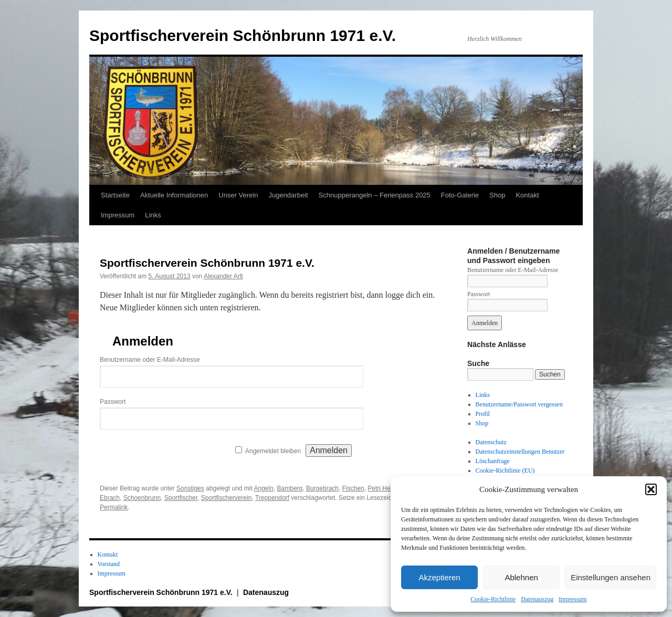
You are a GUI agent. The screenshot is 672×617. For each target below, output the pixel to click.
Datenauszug (537, 599)
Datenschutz (491, 442)
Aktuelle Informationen (174, 195)
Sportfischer (181, 498)
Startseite (115, 195)
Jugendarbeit (288, 195)
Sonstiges (190, 488)
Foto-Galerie (460, 195)
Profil (483, 414)
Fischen (353, 488)
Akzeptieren (439, 577)
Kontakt (527, 195)
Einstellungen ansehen (611, 577)
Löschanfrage (493, 461)
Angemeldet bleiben (273, 451)
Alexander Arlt (223, 276)
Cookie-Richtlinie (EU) (505, 470)
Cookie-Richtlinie (493, 599)
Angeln (264, 488)
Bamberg (290, 488)
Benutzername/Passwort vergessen (519, 404)
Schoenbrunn (142, 498)
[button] (651, 489)
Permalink (114, 507)
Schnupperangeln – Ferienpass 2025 (375, 195)
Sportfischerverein (227, 498)
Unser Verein (238, 195)
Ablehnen (521, 577)
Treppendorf (272, 498)
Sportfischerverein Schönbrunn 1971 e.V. (243, 35)
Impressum (573, 599)
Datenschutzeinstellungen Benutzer (520, 452)
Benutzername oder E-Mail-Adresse (150, 360)
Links (153, 215)
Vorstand (109, 564)
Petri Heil (380, 488)
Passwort (113, 402)
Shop (497, 195)
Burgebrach (322, 488)
